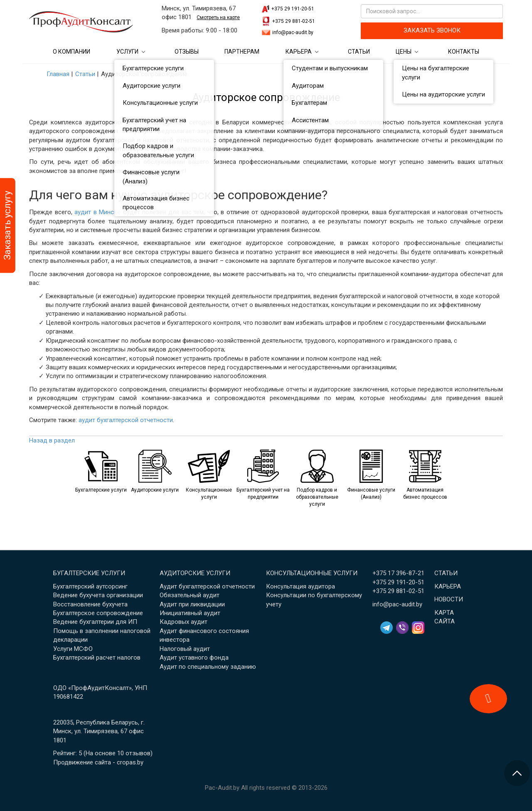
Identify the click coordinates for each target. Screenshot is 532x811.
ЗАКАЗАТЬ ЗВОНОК (432, 30)
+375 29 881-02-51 (294, 21)
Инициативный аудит (190, 613)
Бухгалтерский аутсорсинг (90, 586)
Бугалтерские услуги (89, 573)
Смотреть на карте (218, 17)
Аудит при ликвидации (192, 604)
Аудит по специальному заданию (208, 667)
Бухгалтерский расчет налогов (97, 658)
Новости (449, 599)
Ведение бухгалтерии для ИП (95, 622)
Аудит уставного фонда (194, 658)
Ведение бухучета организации (98, 595)
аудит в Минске (97, 212)
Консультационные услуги (312, 573)
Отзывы (187, 52)
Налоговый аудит (185, 649)
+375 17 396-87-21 (398, 573)
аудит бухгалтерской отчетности (126, 420)
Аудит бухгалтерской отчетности (207, 586)
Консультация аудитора (300, 586)
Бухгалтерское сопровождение (98, 613)
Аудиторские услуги (195, 573)
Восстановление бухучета (90, 604)
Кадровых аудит (183, 622)
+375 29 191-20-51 (293, 9)
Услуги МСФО (73, 649)
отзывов (138, 753)
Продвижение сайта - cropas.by (98, 762)
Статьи (359, 52)
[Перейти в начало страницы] (517, 773)
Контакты (464, 52)
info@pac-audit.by (293, 32)
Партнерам (242, 52)
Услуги (127, 52)
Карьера (299, 52)
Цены (404, 52)
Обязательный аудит (190, 595)
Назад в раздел (52, 440)
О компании (71, 52)
